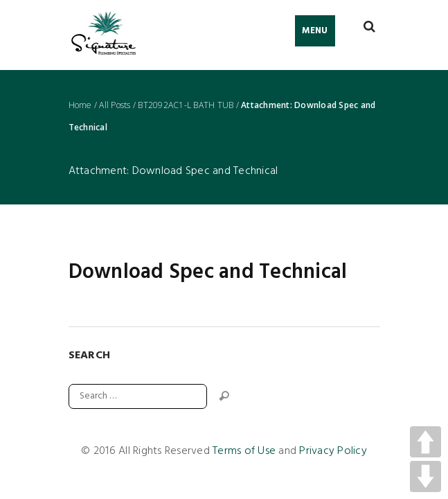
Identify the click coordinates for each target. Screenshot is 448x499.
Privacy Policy (333, 451)
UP (425, 442)
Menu (315, 31)
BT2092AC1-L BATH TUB (186, 105)
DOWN (425, 476)
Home (80, 105)
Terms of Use (244, 451)
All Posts (115, 105)
